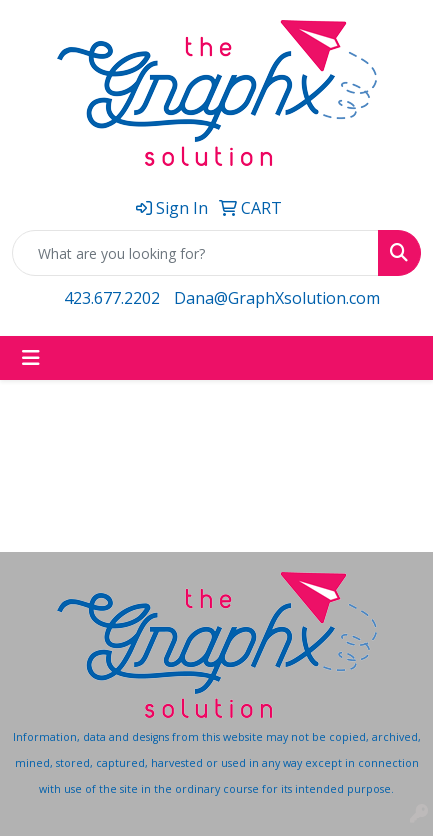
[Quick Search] (195, 253)
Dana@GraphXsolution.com (277, 298)
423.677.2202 (112, 298)
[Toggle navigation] (31, 358)
